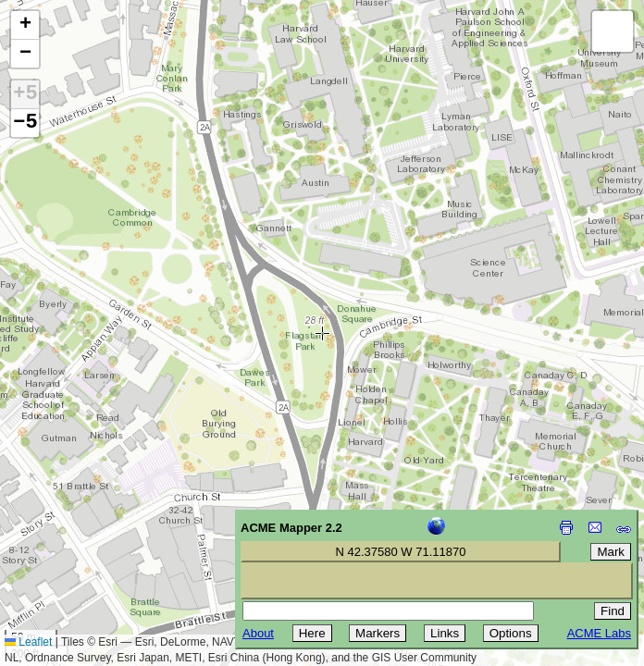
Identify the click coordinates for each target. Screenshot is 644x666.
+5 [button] (25, 94)
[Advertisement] (98, 535)
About (258, 633)
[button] (25, 25)
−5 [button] (25, 123)
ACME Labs (599, 633)
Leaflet (28, 642)
